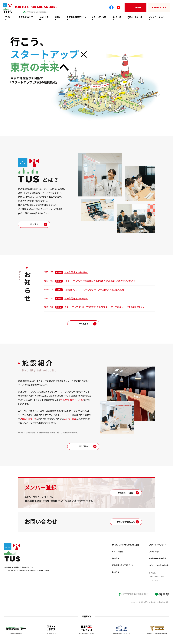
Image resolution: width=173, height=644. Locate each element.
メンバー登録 (136, 8)
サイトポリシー (155, 582)
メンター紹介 (155, 554)
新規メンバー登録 (129, 495)
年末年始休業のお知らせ (76, 272)
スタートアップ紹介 (157, 547)
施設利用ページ (29, 420)
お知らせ (115, 574)
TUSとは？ (8, 18)
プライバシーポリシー (157, 579)
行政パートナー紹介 (158, 561)
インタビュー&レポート (159, 567)
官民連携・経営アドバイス (72, 401)
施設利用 (116, 561)
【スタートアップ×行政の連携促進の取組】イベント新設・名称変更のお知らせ (100, 281)
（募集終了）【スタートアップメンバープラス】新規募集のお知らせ (94, 290)
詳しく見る (37, 224)
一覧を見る (86, 324)
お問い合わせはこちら (129, 524)
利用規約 (153, 575)
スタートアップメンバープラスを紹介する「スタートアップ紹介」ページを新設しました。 (104, 307)
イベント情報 (117, 554)
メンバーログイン (159, 8)
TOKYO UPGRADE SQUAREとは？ (126, 547)
